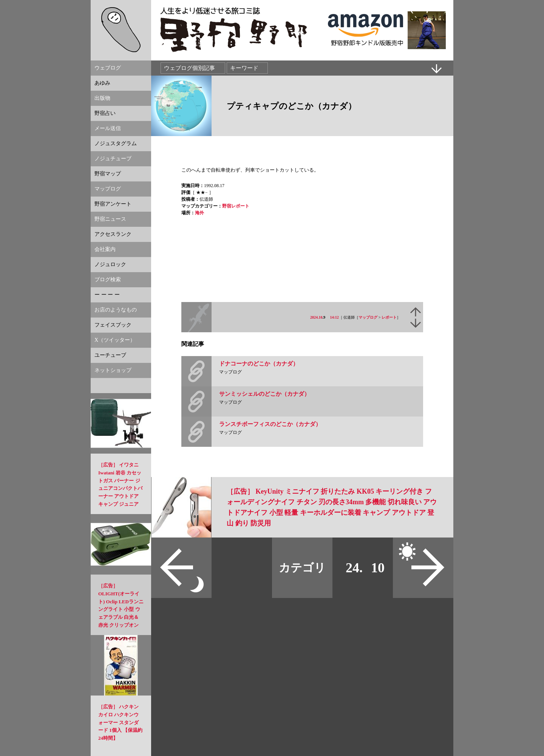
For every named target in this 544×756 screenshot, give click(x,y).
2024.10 (316, 317)
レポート (389, 317)
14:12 (335, 317)
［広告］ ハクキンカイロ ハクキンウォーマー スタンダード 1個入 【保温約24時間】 (120, 722)
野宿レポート (236, 206)
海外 (199, 213)
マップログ (368, 317)
